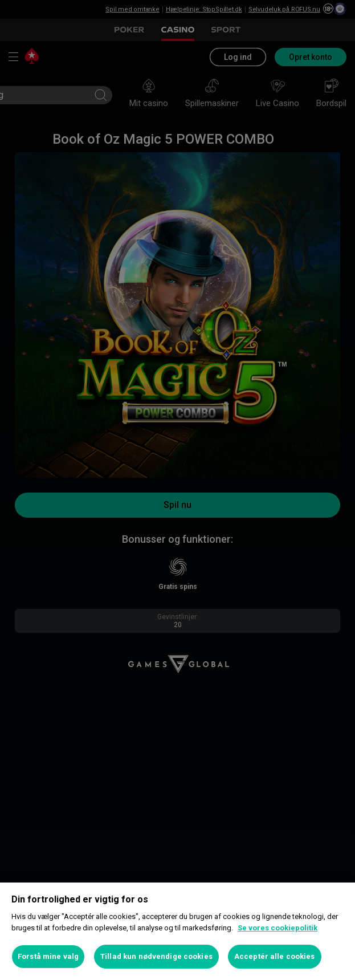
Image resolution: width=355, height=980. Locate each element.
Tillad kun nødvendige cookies (156, 956)
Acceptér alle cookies (275, 956)
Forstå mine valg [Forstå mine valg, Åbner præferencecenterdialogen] (48, 956)
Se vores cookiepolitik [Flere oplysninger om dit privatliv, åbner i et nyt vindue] (278, 928)
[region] (177, 931)
